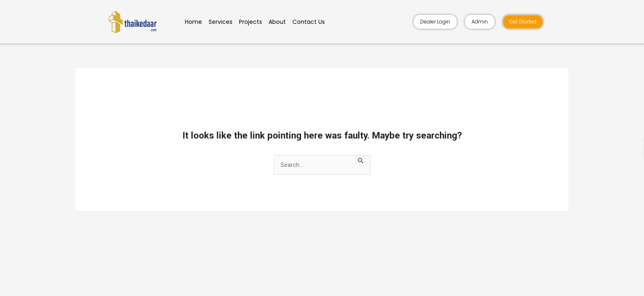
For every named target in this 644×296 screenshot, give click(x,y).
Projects (251, 22)
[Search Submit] (361, 160)
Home (193, 22)
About (277, 22)
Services (221, 22)
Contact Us (309, 22)
